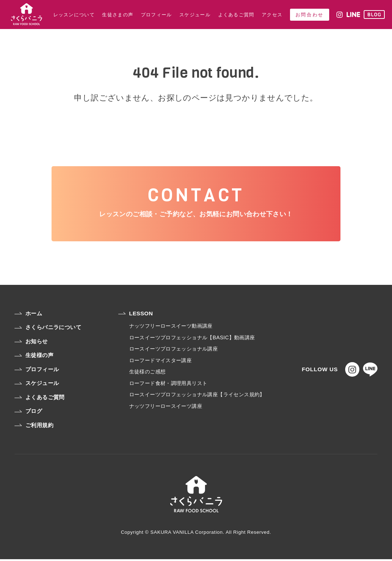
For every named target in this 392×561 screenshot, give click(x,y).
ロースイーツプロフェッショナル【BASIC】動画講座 (192, 339)
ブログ (28, 413)
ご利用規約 (34, 427)
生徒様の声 (34, 357)
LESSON (135, 315)
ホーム (28, 315)
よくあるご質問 (40, 399)
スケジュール (37, 385)
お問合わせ (310, 15)
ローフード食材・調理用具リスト (168, 385)
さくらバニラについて (48, 329)
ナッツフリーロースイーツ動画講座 (171, 328)
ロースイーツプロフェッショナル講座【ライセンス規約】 (197, 396)
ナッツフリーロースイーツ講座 (165, 408)
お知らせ (31, 343)
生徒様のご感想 (147, 373)
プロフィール (37, 371)
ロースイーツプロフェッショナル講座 (173, 351)
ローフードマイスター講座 (160, 362)
